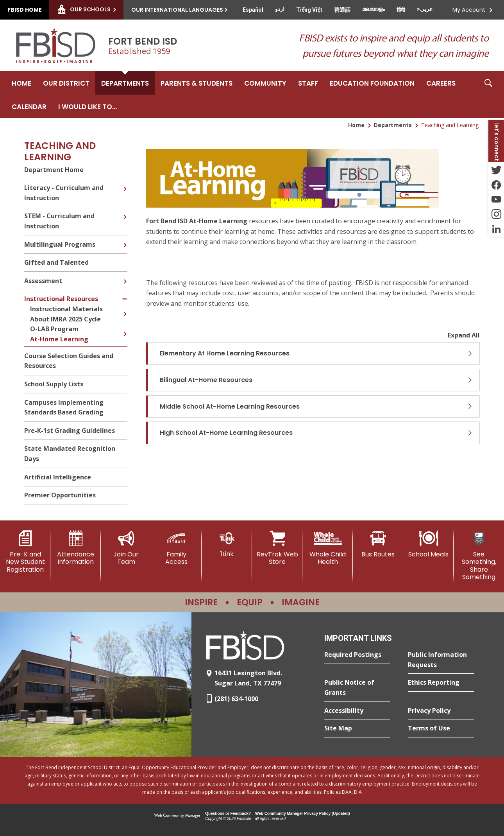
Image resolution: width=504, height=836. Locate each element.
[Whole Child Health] (328, 548)
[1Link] (227, 544)
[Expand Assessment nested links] (125, 276)
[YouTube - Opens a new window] (496, 199)
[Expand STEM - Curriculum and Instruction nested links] (125, 211)
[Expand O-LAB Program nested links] (125, 328)
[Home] (21, 83)
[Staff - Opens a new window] (308, 83)
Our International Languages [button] (177, 10)
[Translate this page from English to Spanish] (253, 10)
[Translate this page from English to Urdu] (280, 9)
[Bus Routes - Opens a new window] (378, 544)
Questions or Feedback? (228, 814)
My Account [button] (469, 10)
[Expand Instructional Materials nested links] (125, 308)
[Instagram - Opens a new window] (496, 214)
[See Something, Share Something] (479, 556)
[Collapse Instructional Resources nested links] (125, 294)
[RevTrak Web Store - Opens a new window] (277, 548)
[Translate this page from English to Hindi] (401, 10)
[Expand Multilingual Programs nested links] (125, 239)
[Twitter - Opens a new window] (496, 170)
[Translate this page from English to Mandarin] (342, 10)
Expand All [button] (464, 335)
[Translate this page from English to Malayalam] (374, 9)
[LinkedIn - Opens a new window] (496, 229)
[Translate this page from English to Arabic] (425, 9)
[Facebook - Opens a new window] (496, 185)
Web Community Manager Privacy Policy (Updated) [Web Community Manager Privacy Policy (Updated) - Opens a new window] (303, 814)
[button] (488, 95)
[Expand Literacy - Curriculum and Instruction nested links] (125, 183)
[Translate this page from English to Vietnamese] (309, 10)
